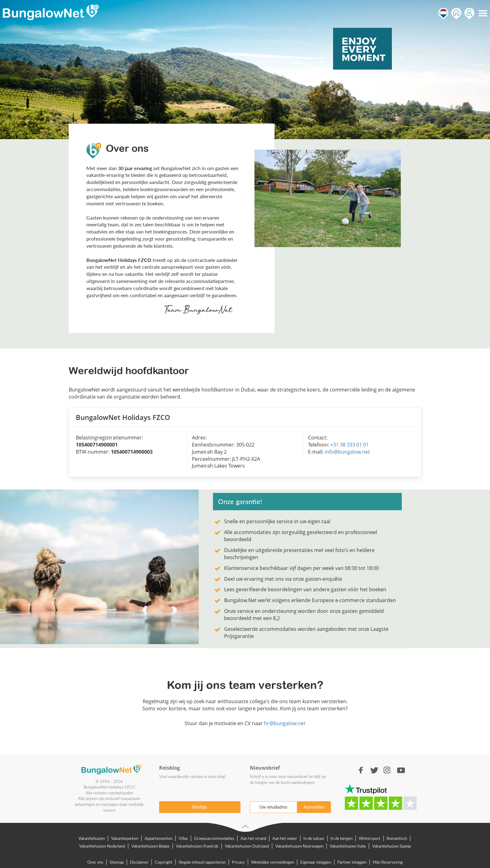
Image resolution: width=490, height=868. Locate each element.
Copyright (164, 862)
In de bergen (342, 838)
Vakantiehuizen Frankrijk (197, 846)
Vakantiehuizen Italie (348, 846)
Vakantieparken (125, 838)
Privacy (238, 862)
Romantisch (397, 838)
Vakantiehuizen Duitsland (247, 846)
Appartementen (158, 838)
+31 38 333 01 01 (349, 445)
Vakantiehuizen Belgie (150, 846)
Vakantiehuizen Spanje (392, 846)
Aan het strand (253, 838)
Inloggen (469, 13)
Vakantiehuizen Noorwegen (299, 846)
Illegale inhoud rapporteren (202, 862)
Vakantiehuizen (92, 838)
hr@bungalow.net (285, 723)
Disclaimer (139, 862)
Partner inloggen (352, 862)
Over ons (95, 862)
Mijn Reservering (388, 862)
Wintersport (370, 838)
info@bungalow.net (347, 452)
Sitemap (117, 862)
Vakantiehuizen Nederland (102, 846)
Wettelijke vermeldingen (273, 862)
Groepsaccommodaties (214, 838)
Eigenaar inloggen (316, 862)
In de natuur (314, 838)
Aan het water (285, 838)
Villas (183, 838)
